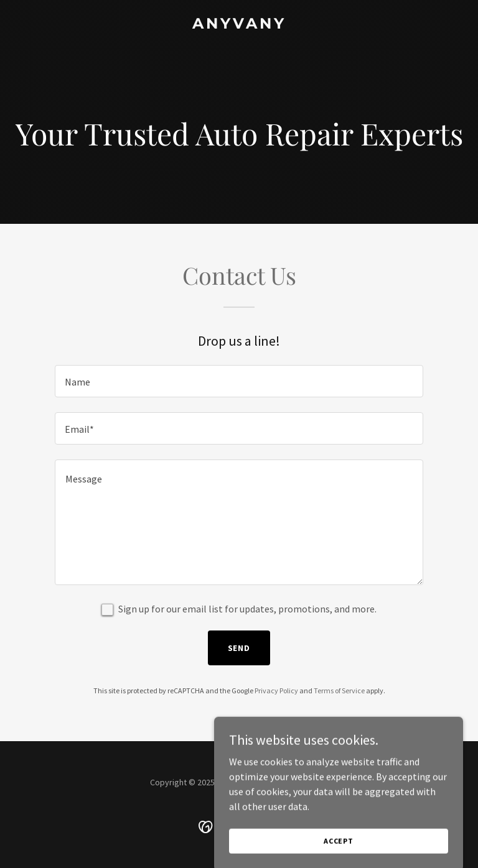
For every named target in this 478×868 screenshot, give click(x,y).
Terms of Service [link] (339, 690)
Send (239, 648)
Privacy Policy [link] (276, 690)
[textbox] (239, 381)
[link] (239, 25)
